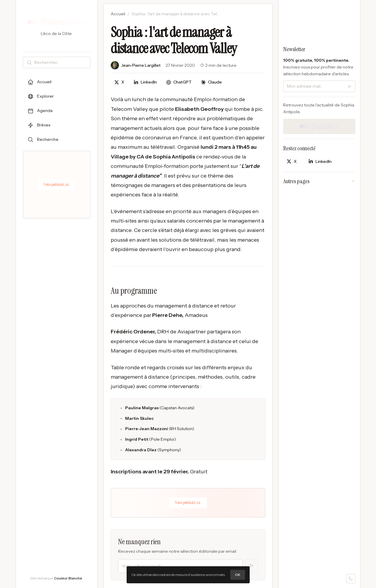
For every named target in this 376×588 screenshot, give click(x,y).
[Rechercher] (61, 62)
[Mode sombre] (351, 579)
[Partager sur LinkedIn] (145, 82)
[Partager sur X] (119, 82)
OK (238, 575)
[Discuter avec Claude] (211, 82)
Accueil (118, 14)
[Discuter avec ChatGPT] (179, 82)
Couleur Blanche (68, 578)
